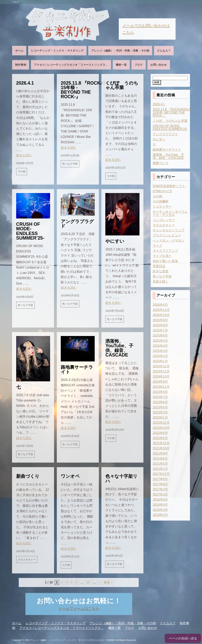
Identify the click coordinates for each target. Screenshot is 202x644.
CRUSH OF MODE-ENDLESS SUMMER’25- (30, 231)
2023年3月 (160, 412)
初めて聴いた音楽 (165, 261)
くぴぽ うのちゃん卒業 (122, 85)
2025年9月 (160, 320)
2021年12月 (161, 443)
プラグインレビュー (167, 235)
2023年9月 (160, 392)
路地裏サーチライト (77, 369)
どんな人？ (164, 50)
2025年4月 (160, 346)
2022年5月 (160, 438)
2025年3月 (160, 351)
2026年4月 (160, 305)
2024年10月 (161, 377)
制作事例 (21, 65)
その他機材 (161, 201)
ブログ (139, 65)
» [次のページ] (100, 582)
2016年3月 (160, 510)
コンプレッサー (164, 220)
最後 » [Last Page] (108, 582)
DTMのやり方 (162, 191)
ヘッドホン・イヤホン (168, 240)
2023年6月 (160, 402)
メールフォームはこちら (79, 609)
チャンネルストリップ (168, 230)
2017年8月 (160, 484)
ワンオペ (70, 476)
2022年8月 (160, 433)
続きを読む (24, 155)
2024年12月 (161, 366)
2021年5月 (160, 464)
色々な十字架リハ (121, 478)
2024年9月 (160, 382)
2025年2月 (160, 356)
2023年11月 (161, 387)
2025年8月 (160, 325)
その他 (22, 171)
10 (88, 582)
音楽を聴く (161, 281)
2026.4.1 (25, 83)
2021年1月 (160, 469)
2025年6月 (160, 336)
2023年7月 (160, 397)
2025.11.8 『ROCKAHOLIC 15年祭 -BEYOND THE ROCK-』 (89, 90)
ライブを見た (162, 256)
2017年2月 (160, 494)
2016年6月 (160, 500)
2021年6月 (160, 459)
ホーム (19, 50)
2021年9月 (160, 453)
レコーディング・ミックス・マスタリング (57, 50)
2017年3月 (160, 489)
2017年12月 (161, 474)
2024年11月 (161, 371)
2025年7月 (160, 330)
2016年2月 (160, 515)
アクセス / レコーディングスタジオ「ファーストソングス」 (71, 65)
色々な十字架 (70, 164)
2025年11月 (161, 310)
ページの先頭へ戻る (183, 638)
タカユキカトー (27, 560)
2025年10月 (161, 315)
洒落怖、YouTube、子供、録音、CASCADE (119, 348)
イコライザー (162, 207)
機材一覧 (121, 65)
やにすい (115, 241)
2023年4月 (160, 407)
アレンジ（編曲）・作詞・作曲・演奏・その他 (120, 50)
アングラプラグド (77, 224)
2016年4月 (160, 505)
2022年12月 (161, 423)
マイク (157, 246)
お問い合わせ (159, 65)
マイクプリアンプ (165, 251)
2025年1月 (160, 361)
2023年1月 (160, 418)
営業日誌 (159, 266)
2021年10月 (161, 448)
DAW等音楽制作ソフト (169, 186)
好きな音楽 (161, 271)
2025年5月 (160, 341)
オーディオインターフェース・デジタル (170, 213)
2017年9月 (160, 479)
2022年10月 (161, 428)
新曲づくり (28, 476)
